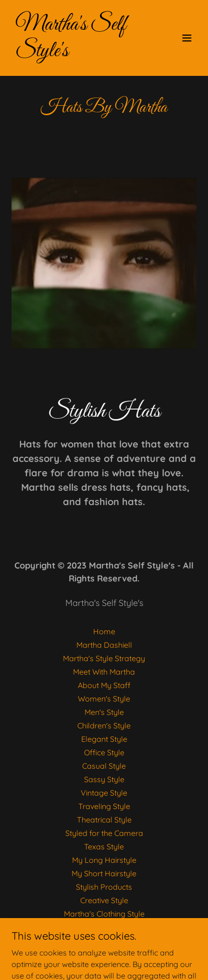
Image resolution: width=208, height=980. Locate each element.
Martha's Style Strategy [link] (104, 658)
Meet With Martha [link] (104, 672)
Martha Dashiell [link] (104, 645)
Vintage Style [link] (104, 793)
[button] (187, 38)
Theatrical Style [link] (104, 820)
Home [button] (104, 631)
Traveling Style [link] (104, 806)
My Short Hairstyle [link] (104, 873)
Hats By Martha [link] (104, 927)
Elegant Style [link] (104, 739)
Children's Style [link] (104, 726)
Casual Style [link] (104, 766)
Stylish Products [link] (104, 887)
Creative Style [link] (104, 900)
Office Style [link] (104, 752)
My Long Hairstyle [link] (104, 860)
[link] (76, 53)
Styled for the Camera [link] (104, 833)
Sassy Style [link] (104, 779)
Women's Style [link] (104, 699)
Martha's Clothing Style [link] (104, 914)
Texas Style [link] (104, 847)
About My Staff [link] (104, 685)
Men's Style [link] (104, 712)
